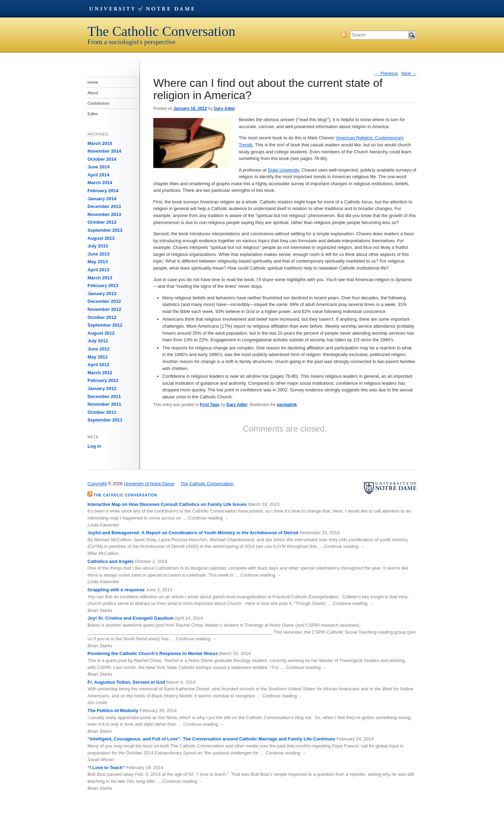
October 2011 (102, 412)
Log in (94, 446)
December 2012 (104, 301)
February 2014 (103, 191)
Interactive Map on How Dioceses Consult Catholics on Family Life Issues (167, 504)
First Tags (210, 405)
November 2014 (104, 151)
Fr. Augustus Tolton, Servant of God (126, 682)
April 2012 (98, 365)
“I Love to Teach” (106, 768)
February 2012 (103, 380)
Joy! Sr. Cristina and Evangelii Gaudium (131, 618)
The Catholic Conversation (161, 31)
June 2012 (99, 349)
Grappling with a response (116, 590)
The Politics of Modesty (113, 710)
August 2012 (101, 333)
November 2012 (104, 309)
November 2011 (104, 404)
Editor (93, 114)
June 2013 (99, 254)
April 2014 (98, 175)
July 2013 (98, 246)
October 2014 (102, 159)
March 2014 (100, 183)
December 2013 (104, 206)
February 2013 (103, 285)
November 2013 (104, 214)
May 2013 (98, 262)
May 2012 (98, 357)
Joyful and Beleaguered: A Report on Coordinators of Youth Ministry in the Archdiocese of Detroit (193, 533)
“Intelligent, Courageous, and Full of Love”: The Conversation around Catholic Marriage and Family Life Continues (211, 739)
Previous (387, 73)
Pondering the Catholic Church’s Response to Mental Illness (153, 653)
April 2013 (98, 270)
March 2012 (100, 373)
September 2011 (105, 420)
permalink (287, 405)
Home (93, 82)
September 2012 (105, 325)
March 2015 (100, 143)
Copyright (97, 484)
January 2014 (102, 199)
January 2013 (102, 294)
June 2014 (99, 167)
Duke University (283, 170)
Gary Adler (225, 109)
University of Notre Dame (142, 9)
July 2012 (98, 341)
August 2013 (101, 238)
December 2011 (104, 396)
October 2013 (102, 222)
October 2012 (102, 317)
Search (412, 35)
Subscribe (344, 35)
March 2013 (100, 278)
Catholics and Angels (111, 561)
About (93, 93)
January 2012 (102, 388)
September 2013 (105, 230)
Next (409, 73)
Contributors (99, 103)
